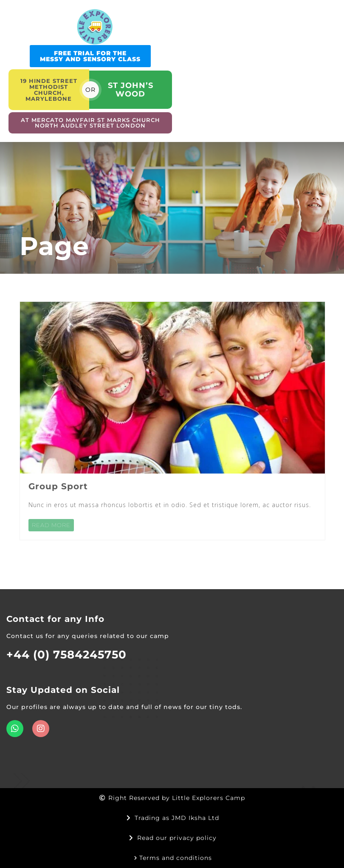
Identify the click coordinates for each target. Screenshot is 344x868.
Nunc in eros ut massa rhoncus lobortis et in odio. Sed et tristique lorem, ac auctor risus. (170, 505)
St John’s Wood (131, 90)
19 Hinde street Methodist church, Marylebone (49, 90)
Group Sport (58, 486)
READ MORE (51, 525)
